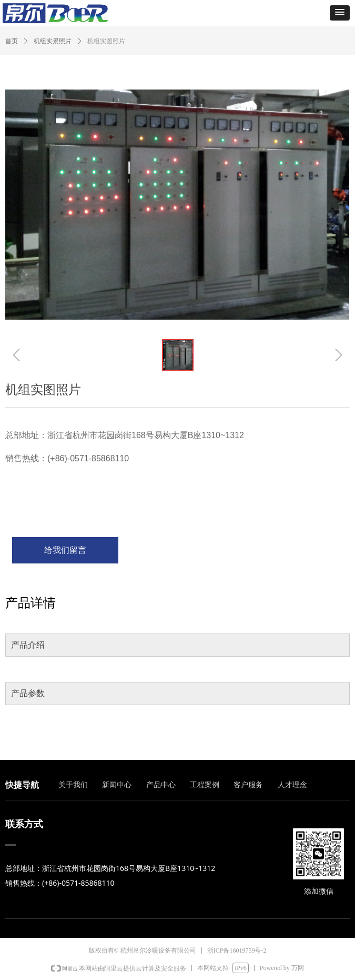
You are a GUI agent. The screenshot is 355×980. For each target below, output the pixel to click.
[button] (340, 13)
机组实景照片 (53, 41)
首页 (12, 41)
